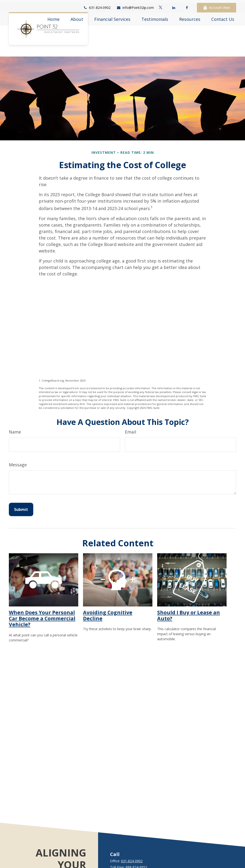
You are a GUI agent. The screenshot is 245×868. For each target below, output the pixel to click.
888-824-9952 (136, 853)
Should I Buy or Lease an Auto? (189, 601)
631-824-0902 (97, 5)
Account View (217, 5)
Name (15, 417)
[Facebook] (187, 5)
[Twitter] (160, 5)
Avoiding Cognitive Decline (108, 601)
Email (131, 417)
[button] (53, 16)
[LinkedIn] (174, 5)
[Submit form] (21, 495)
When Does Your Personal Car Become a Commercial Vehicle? (42, 604)
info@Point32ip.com (135, 5)
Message (18, 450)
